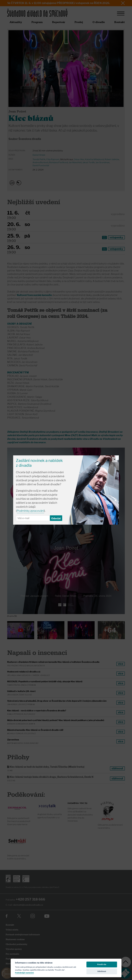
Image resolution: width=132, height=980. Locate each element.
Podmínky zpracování (30, 511)
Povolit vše (102, 964)
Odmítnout (102, 971)
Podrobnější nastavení (24, 973)
